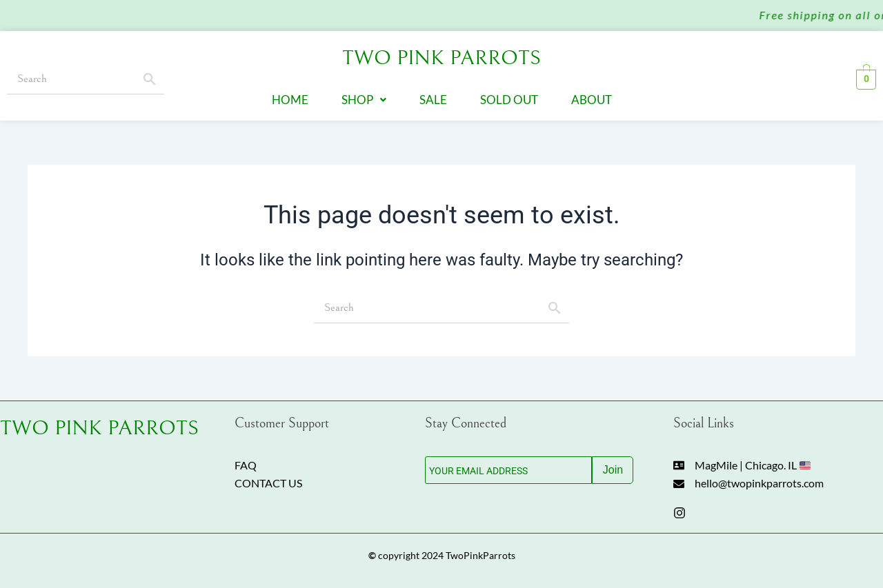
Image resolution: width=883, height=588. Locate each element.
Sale (433, 97)
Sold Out (509, 97)
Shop (364, 97)
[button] (364, 98)
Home (290, 97)
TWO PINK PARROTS (99, 423)
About (592, 97)
